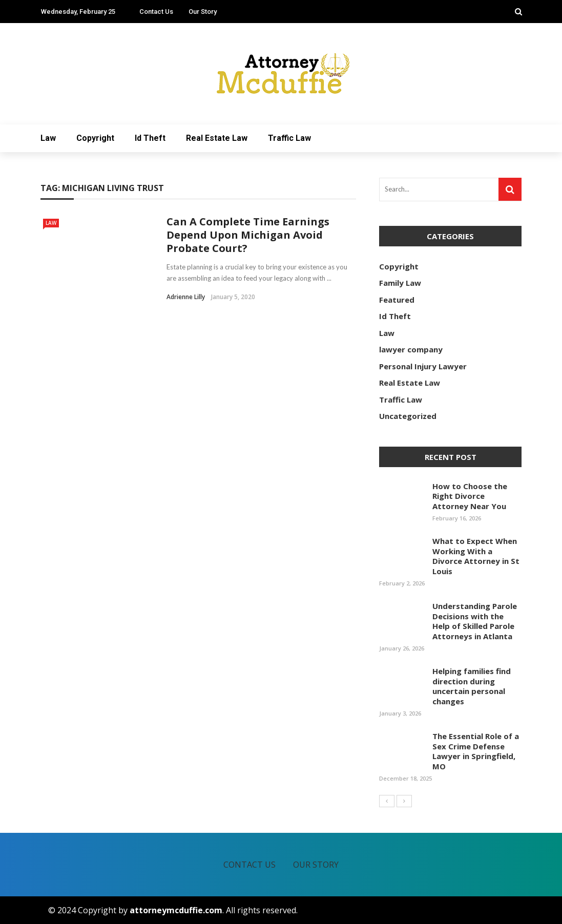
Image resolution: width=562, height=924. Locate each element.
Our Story (203, 12)
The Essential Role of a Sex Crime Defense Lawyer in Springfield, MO (476, 751)
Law (48, 138)
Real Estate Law (217, 138)
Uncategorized (408, 416)
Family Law (400, 283)
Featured (397, 300)
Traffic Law (289, 138)
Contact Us (156, 12)
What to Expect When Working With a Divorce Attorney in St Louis (476, 556)
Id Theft (150, 138)
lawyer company (411, 349)
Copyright (95, 138)
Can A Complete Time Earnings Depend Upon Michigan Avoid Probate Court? (248, 235)
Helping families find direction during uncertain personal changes (472, 686)
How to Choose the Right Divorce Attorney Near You (470, 496)
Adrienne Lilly (186, 297)
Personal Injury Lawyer (423, 366)
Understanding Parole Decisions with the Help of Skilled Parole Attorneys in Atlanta (475, 621)
